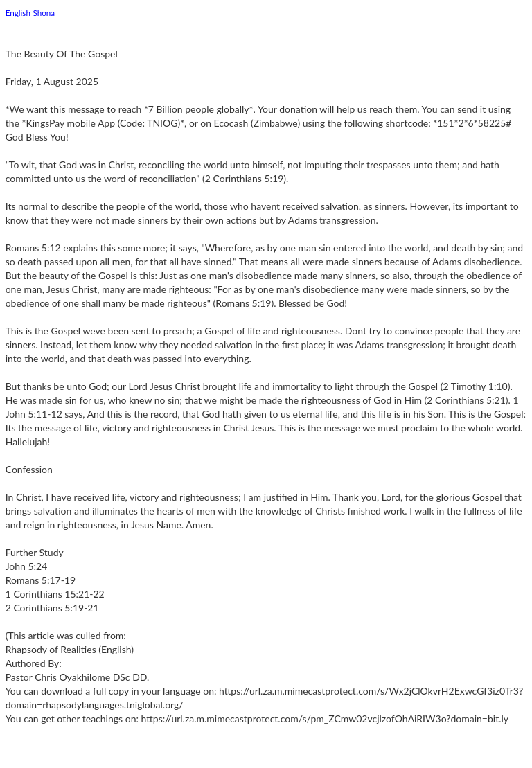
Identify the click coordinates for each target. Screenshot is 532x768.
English (18, 12)
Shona (44, 12)
